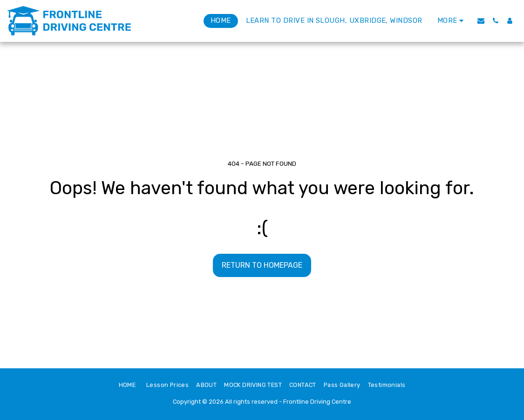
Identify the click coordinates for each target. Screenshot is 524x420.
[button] (481, 21)
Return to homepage (262, 265)
